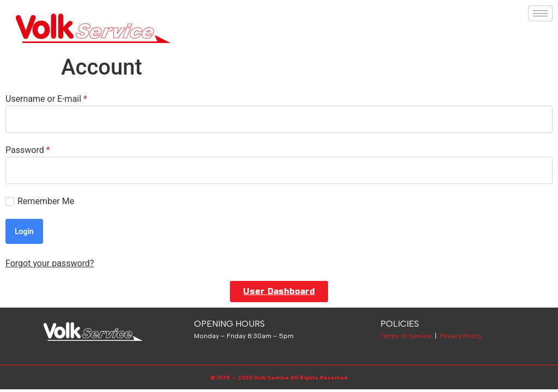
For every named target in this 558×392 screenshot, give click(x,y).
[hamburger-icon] (540, 13)
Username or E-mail (46, 99)
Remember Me (40, 201)
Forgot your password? (50, 263)
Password (28, 150)
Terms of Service (406, 336)
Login (24, 231)
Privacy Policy (461, 336)
